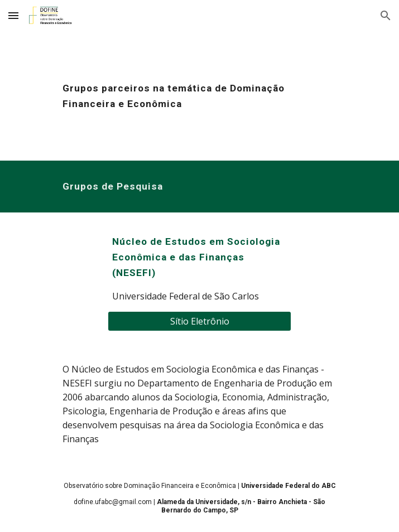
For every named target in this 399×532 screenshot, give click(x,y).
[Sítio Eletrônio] (199, 321)
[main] (199, 96)
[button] (13, 15)
